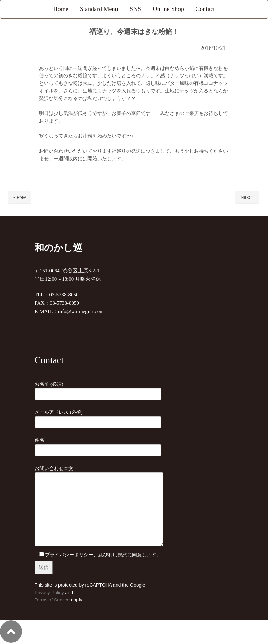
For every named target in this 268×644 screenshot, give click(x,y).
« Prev (20, 197)
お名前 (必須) (98, 389)
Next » (247, 197)
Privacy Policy (49, 593)
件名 (98, 445)
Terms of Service (52, 600)
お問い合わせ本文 (99, 507)
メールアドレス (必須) (98, 417)
